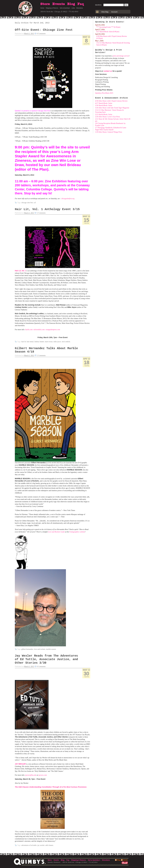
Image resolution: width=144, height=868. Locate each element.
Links (73, 8)
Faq (81, 4)
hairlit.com (29, 330)
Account (114, 12)
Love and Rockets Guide (56, 532)
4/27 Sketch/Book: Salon (104, 103)
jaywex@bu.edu (31, 775)
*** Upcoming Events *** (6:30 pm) (108, 27)
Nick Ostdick (66, 342)
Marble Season (51, 649)
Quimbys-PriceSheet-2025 (104, 93)
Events (59, 4)
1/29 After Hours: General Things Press (109, 132)
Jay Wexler (41, 845)
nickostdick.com (39, 330)
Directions (80, 8)
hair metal (30, 342)
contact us (108, 71)
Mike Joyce (57, 342)
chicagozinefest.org (68, 199)
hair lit (24, 342)
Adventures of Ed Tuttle (29, 845)
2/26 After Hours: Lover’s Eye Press (108, 117)
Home (42, 8)
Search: (98, 5)
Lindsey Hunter (39, 342)
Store (45, 4)
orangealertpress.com (53, 330)
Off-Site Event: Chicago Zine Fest (44, 30)
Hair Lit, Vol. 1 (20, 271)
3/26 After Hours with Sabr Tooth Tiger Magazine (112, 108)
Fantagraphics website (77, 532)
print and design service (121, 56)
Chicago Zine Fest (27, 203)
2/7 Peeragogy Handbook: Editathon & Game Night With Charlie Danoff (111, 129)
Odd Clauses (49, 845)
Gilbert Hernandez (27, 649)
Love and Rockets (40, 649)
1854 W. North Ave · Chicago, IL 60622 (54, 12)
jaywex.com (43, 775)
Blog (71, 4)
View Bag (105, 12)
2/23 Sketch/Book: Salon (104, 114)
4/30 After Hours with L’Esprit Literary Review (111, 101)
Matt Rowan (49, 342)
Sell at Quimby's (65, 8)
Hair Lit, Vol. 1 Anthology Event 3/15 (47, 209)
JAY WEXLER (20, 764)
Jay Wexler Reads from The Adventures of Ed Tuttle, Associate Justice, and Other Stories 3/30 (46, 659)
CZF (35, 203)
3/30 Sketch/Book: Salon (104, 105)
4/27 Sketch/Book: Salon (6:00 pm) (108, 32)
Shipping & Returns (52, 8)
